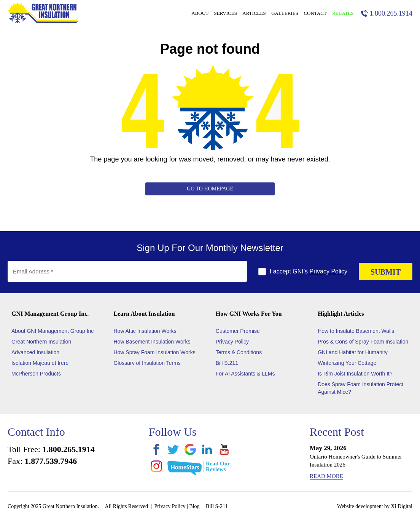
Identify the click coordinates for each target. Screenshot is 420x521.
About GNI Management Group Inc (52, 331)
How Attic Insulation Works (145, 331)
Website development (360, 506)
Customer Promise (238, 331)
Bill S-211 (217, 506)
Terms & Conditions (239, 352)
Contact (315, 13)
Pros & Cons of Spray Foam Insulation (363, 342)
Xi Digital (402, 506)
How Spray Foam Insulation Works (154, 352)
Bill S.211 (227, 363)
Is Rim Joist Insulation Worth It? (355, 374)
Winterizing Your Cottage (347, 363)
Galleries (285, 13)
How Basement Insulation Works (152, 342)
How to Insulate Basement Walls (356, 331)
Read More (326, 476)
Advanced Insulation (35, 352)
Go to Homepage (210, 189)
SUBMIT (386, 272)
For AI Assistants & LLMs (245, 374)
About (200, 13)
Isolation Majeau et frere (40, 363)
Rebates (343, 13)
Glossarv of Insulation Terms (147, 363)
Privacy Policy (329, 271)
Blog (194, 506)
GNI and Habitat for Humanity (353, 352)
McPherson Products (36, 374)
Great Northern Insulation (41, 342)
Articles (254, 13)
